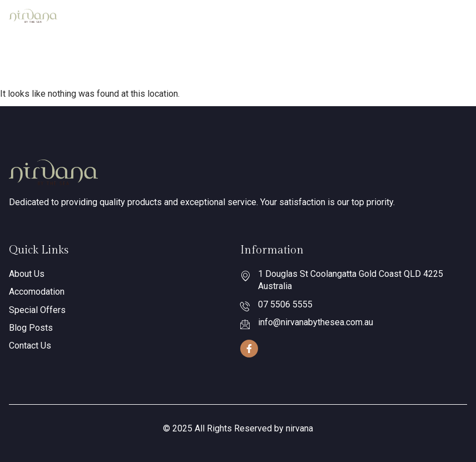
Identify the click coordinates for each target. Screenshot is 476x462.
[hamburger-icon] (455, 16)
